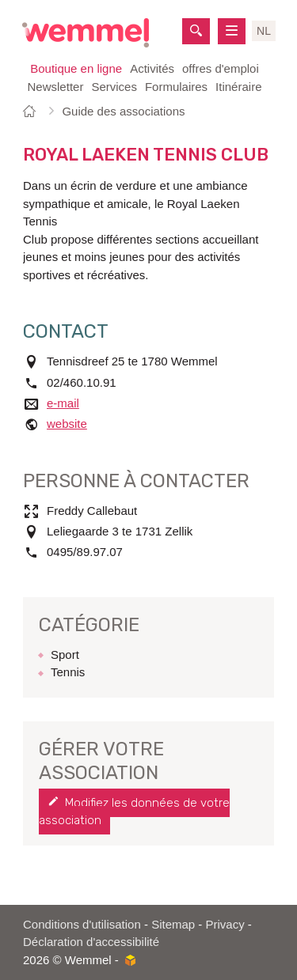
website (67, 424)
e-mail (63, 403)
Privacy (225, 924)
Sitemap (173, 924)
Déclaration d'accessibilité (91, 942)
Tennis (68, 672)
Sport (65, 655)
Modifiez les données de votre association (134, 812)
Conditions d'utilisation (82, 924)
